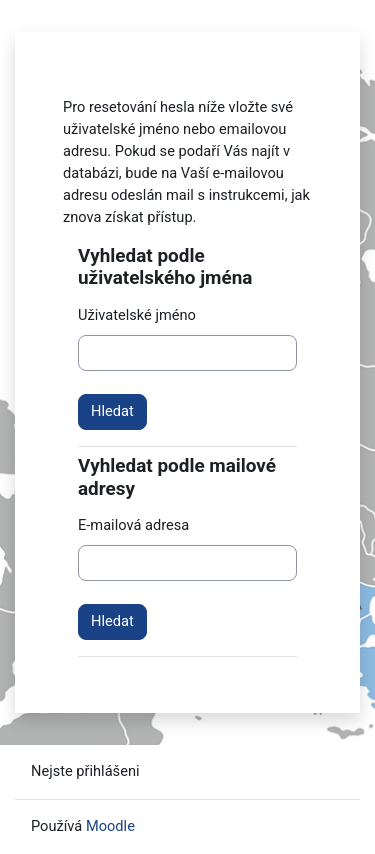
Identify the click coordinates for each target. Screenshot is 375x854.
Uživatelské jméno (137, 315)
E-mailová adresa (133, 525)
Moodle (110, 826)
